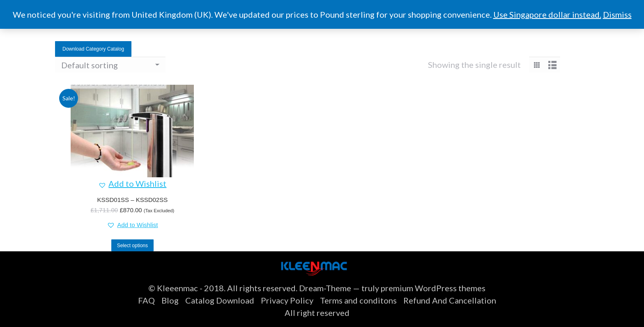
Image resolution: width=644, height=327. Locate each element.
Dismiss (617, 14)
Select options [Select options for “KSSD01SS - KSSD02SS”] (132, 246)
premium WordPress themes (433, 288)
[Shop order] (110, 65)
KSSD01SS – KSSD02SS (132, 200)
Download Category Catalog (93, 49)
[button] (132, 183)
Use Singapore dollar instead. (547, 14)
